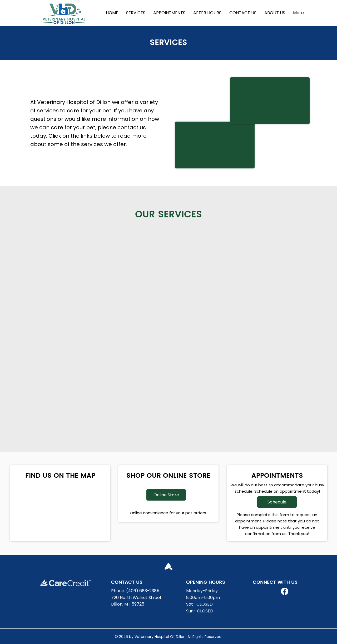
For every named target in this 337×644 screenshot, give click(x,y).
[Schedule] (277, 502)
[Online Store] (166, 495)
